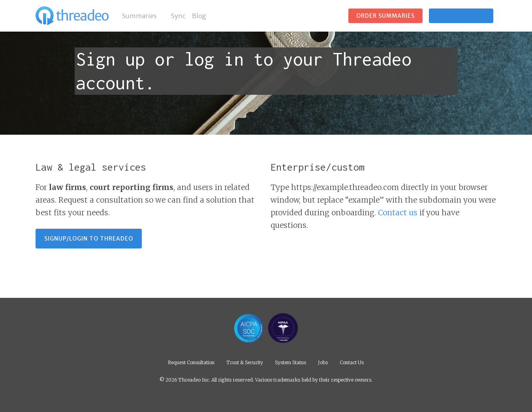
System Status (290, 362)
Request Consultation (191, 362)
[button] (89, 239)
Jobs (323, 362)
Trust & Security (245, 362)
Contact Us (352, 362)
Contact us (398, 213)
